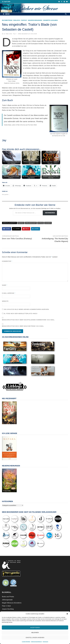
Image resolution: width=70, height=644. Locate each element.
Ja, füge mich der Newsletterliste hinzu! (20, 314)
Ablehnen (35, 632)
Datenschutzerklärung (36, 642)
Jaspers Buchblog (8, 609)
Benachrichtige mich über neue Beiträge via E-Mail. (23, 326)
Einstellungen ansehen (35, 637)
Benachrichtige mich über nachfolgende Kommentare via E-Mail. (28, 320)
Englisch (17, 20)
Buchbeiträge (7, 20)
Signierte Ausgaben (50, 20)
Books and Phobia (8, 597)
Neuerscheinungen (35, 20)
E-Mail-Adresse (9, 293)
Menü (6, 14)
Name (5, 285)
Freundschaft (31, 223)
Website (5, 301)
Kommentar (7, 261)
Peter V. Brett (6, 606)
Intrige (41, 223)
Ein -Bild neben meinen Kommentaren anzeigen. (27, 309)
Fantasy (24, 20)
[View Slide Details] (9, 413)
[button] (67, 614)
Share (7, 229)
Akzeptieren (35, 627)
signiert (48, 223)
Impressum (45, 642)
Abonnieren (50, 213)
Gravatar (11, 309)
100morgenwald (7, 600)
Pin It (26, 229)
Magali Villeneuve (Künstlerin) (12, 603)
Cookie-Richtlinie (26, 642)
